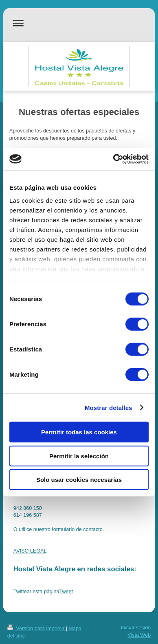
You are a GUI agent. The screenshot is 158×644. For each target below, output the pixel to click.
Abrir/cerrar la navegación (79, 23)
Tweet (66, 592)
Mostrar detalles (109, 407)
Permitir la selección (79, 456)
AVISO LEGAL (30, 551)
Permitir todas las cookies (79, 432)
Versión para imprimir (37, 629)
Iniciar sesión (136, 628)
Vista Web (139, 635)
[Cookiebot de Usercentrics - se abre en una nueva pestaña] (113, 159)
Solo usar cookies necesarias (79, 480)
